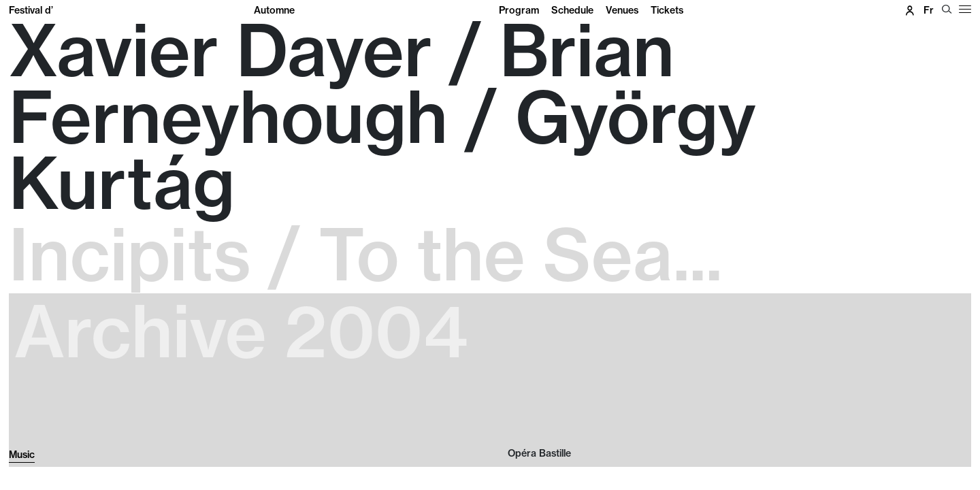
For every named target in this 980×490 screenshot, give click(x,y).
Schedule (572, 10)
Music (22, 455)
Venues (622, 10)
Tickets (667, 10)
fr (929, 10)
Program (519, 10)
